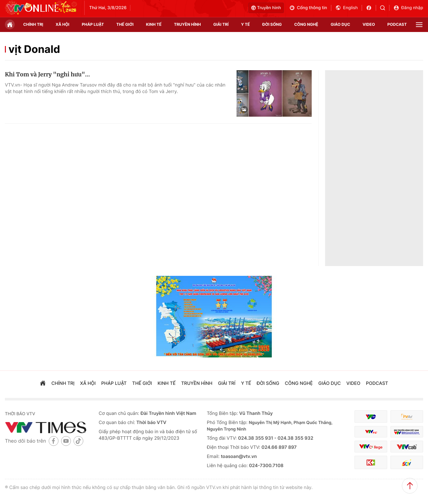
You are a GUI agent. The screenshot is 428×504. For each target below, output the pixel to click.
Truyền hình (266, 8)
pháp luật (93, 24)
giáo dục (340, 24)
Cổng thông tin (308, 8)
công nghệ (306, 24)
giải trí (221, 24)
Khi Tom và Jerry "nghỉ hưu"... (47, 74)
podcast (397, 24)
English (346, 8)
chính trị (33, 24)
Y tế (246, 24)
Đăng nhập (408, 8)
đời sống (272, 24)
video (369, 24)
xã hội (62, 24)
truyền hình (187, 24)
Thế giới (125, 24)
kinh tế (154, 24)
